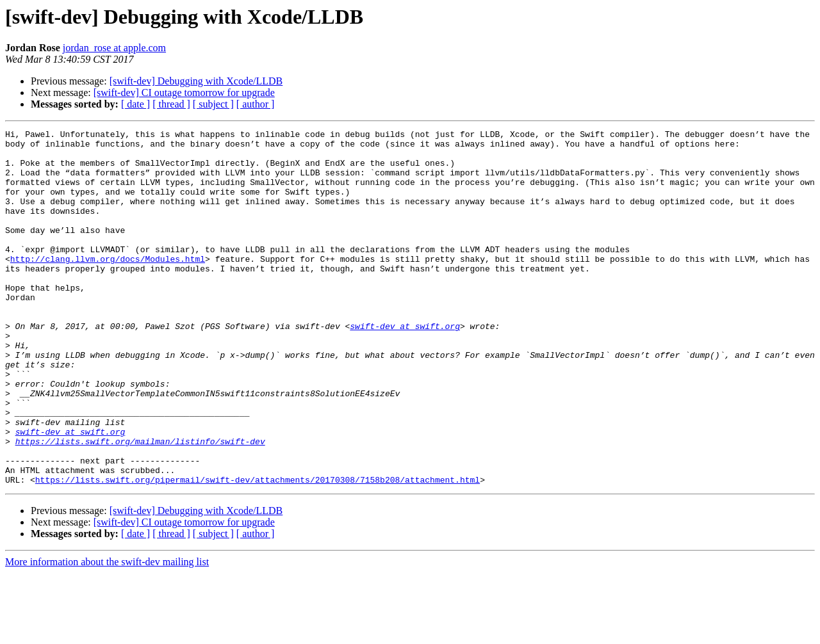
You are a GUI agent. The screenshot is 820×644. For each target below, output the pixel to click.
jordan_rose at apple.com (114, 48)
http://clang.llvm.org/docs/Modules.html (108, 286)
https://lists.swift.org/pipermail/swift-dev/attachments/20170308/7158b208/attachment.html (258, 551)
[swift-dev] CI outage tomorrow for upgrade (184, 93)
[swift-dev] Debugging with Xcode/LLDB (196, 81)
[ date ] (135, 104)
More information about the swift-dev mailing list (107, 633)
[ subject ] (213, 104)
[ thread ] (171, 104)
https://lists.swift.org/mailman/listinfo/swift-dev (140, 504)
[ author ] (256, 104)
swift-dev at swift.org (405, 366)
